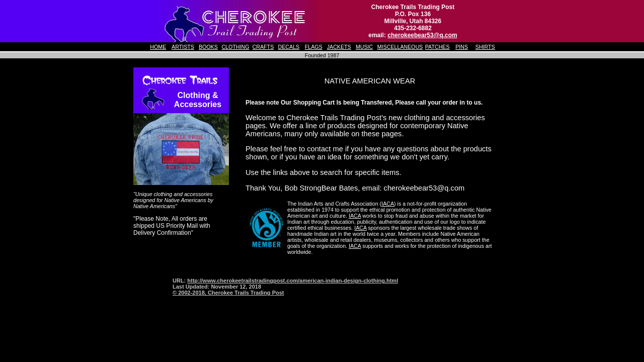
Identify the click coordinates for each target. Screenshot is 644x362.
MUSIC (364, 47)
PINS (462, 47)
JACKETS (339, 47)
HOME (158, 47)
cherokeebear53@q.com (422, 35)
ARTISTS (183, 47)
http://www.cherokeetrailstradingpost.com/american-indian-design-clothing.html (293, 281)
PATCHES (437, 47)
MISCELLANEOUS (400, 47)
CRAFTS (263, 47)
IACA (388, 204)
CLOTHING (235, 47)
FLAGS (314, 47)
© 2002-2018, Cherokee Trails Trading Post (228, 293)
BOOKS (208, 47)
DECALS (289, 47)
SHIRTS (485, 47)
